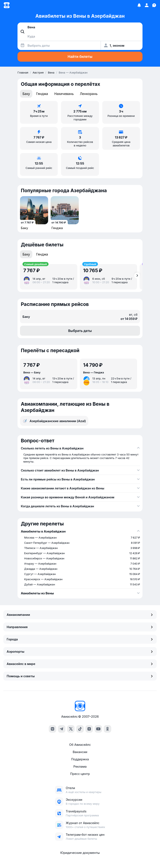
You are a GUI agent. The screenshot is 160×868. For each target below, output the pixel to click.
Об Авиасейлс (80, 745)
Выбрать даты (80, 331)
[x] (71, 729)
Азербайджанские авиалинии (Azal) (54, 421)
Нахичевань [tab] (64, 94)
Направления (80, 627)
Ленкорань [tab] (89, 94)
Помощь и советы (80, 676)
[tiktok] (80, 729)
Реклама (80, 766)
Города (80, 639)
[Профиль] (147, 5)
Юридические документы (80, 853)
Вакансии (80, 752)
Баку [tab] (26, 94)
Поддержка (80, 759)
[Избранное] (139, 5)
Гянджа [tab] (42, 94)
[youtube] (98, 729)
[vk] (52, 729)
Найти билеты (80, 57)
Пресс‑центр (80, 774)
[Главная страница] (7, 5)
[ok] (107, 729)
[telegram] (62, 729)
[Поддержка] (154, 5)
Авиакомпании (80, 615)
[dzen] (89, 729)
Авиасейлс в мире (80, 664)
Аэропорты (80, 652)
